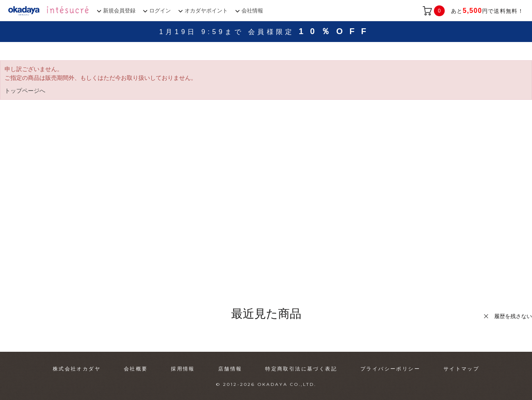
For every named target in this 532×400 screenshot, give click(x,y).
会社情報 (252, 11)
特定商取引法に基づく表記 (301, 369)
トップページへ (25, 91)
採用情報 (183, 369)
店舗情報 (230, 369)
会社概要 (136, 369)
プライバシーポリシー (390, 369)
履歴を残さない (513, 316)
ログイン (160, 11)
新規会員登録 (119, 11)
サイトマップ (461, 369)
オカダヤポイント (206, 11)
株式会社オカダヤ (77, 369)
